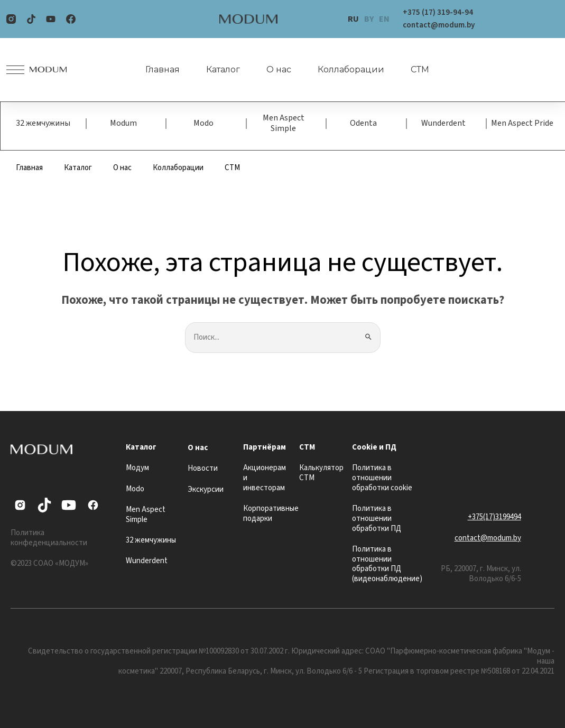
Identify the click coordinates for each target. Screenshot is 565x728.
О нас (279, 69)
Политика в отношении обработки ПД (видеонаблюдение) (387, 564)
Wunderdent (443, 123)
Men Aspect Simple (284, 123)
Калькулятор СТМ (321, 473)
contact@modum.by (488, 538)
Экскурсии (206, 489)
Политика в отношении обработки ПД (377, 519)
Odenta (363, 123)
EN (384, 19)
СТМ (420, 69)
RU (353, 19)
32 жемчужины (43, 123)
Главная (163, 69)
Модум (137, 468)
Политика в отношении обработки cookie (382, 478)
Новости (203, 468)
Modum (123, 123)
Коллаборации (351, 69)
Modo (203, 123)
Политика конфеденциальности (49, 538)
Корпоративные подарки (271, 514)
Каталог (223, 69)
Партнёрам (265, 447)
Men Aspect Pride (522, 123)
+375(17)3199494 (494, 517)
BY (369, 19)
